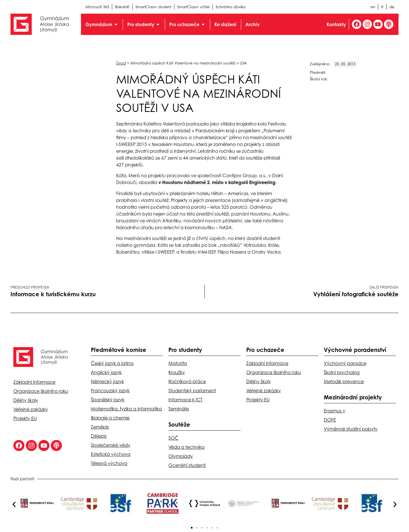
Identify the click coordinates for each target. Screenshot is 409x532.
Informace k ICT (185, 400)
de (392, 7)
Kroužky (177, 372)
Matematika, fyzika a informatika (126, 409)
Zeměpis (100, 427)
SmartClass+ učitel (193, 7)
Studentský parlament (192, 391)
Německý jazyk (107, 381)
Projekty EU (25, 418)
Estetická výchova (111, 454)
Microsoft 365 (97, 7)
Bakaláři (122, 7)
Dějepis (99, 436)
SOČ (173, 438)
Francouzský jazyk (110, 391)
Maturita (178, 363)
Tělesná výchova (109, 463)
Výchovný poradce (345, 363)
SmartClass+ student (153, 7)
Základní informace (34, 382)
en (373, 7)
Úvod (121, 63)
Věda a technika (186, 447)
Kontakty (336, 24)
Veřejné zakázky (31, 409)
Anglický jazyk (106, 372)
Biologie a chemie (110, 418)
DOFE (330, 420)
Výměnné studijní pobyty (351, 429)
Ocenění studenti (187, 465)
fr (382, 7)
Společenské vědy (111, 445)
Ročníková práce (187, 381)
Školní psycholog (342, 372)
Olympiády (181, 456)
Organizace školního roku (41, 391)
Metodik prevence (344, 381)
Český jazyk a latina (112, 363)
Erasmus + (335, 411)
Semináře (179, 409)
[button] (14, 505)
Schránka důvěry (231, 7)
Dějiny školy (26, 400)
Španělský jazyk (108, 400)
